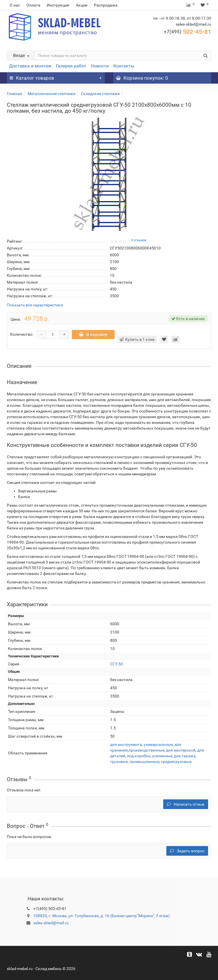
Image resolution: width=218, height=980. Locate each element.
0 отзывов (139, 240)
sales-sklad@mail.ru (51, 923)
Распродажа (106, 5)
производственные (146, 750)
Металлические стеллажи (52, 94)
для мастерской (181, 750)
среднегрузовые (176, 762)
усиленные (162, 756)
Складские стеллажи (100, 94)
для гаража (185, 756)
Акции (82, 5)
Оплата (33, 5)
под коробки (139, 756)
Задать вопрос (187, 851)
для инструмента (126, 744)
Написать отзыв (186, 804)
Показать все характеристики (35, 305)
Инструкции (58, 5)
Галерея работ (71, 66)
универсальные (158, 744)
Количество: (22, 334)
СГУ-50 (117, 664)
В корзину (94, 334)
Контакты (124, 66)
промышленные (144, 762)
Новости (100, 66)
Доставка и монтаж (30, 66)
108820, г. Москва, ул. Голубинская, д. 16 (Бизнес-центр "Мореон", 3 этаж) (101, 916)
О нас (15, 5)
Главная (14, 94)
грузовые (119, 762)
